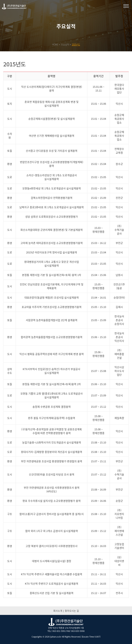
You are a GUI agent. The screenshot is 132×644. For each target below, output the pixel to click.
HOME (55, 44)
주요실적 (65, 44)
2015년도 (76, 44)
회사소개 (58, 611)
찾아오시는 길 (72, 611)
